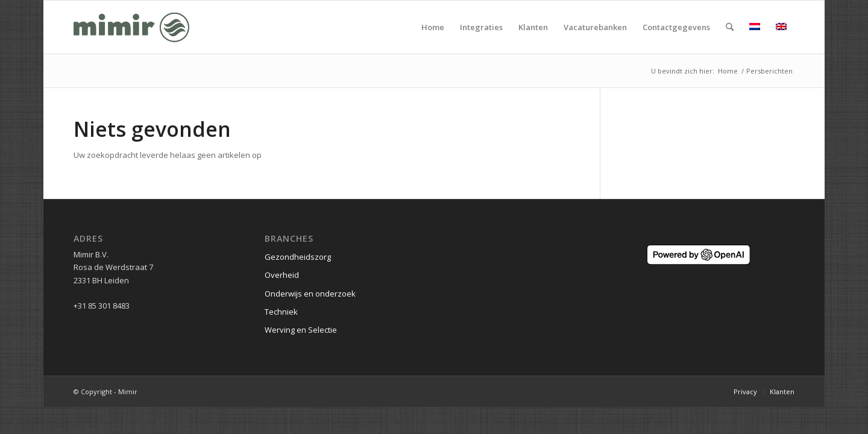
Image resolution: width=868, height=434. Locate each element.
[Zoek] (730, 27)
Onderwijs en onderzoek (310, 294)
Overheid (282, 275)
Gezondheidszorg (298, 257)
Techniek (281, 312)
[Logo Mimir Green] (131, 27)
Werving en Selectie (301, 330)
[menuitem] (433, 27)
